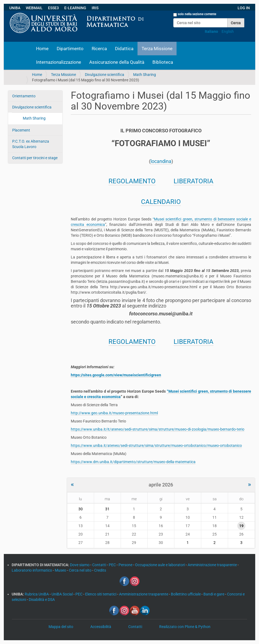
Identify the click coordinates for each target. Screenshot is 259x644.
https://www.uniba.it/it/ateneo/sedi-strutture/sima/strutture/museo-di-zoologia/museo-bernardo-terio (158, 429)
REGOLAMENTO (132, 181)
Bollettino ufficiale (186, 594)
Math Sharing (145, 75)
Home (42, 49)
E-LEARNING (75, 8)
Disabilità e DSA (42, 600)
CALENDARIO (161, 202)
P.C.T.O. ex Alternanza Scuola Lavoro (31, 144)
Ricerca (99, 49)
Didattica (124, 49)
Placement (21, 130)
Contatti (100, 565)
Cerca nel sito (81, 570)
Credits (100, 570)
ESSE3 (53, 8)
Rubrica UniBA (37, 594)
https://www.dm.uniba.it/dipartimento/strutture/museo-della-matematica (133, 462)
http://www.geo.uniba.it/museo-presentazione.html (114, 413)
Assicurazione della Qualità (117, 62)
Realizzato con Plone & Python (185, 627)
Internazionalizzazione (59, 62)
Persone (126, 565)
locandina (161, 161)
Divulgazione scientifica (105, 75)
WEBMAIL (34, 8)
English (228, 31)
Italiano (211, 31)
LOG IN (244, 8)
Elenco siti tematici (101, 594)
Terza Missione (157, 49)
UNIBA (15, 8)
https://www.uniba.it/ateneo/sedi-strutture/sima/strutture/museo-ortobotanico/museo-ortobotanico (156, 446)
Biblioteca (163, 62)
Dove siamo (80, 565)
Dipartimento (70, 49)
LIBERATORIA (194, 181)
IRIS (95, 8)
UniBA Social (62, 594)
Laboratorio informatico (32, 570)
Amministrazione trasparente (213, 565)
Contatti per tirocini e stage (35, 158)
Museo (61, 570)
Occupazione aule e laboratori (160, 565)
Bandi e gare (214, 594)
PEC (113, 565)
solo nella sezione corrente (197, 14)
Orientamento (24, 96)
